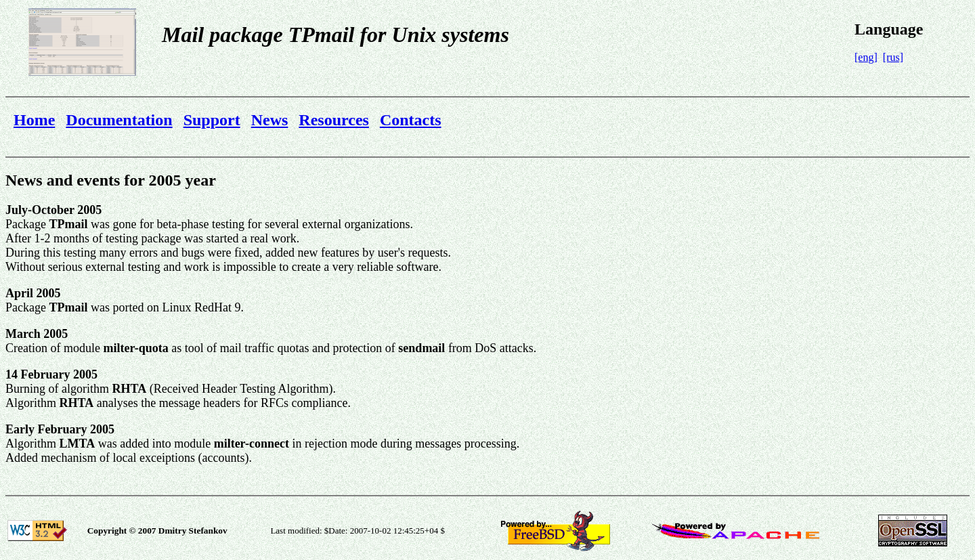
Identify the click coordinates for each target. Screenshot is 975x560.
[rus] (893, 57)
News (270, 120)
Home (34, 120)
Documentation (119, 120)
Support (212, 120)
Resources (334, 120)
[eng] (866, 57)
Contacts (411, 120)
